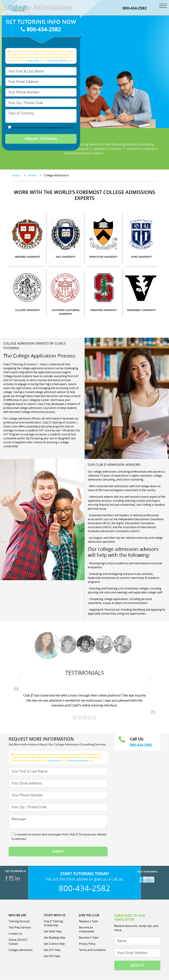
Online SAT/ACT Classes (18, 942)
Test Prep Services (20, 928)
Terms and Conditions (57, 61)
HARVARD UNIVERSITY (28, 257)
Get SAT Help (52, 956)
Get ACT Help (52, 950)
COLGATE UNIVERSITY (28, 310)
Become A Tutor (89, 938)
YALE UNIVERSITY (66, 257)
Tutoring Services (19, 921)
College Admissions (21, 950)
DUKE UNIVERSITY (141, 257)
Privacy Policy (33, 61)
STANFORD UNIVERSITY (103, 310)
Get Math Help (53, 932)
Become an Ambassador (87, 930)
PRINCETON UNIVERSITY (103, 257)
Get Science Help (54, 944)
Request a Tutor (89, 921)
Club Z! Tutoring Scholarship (53, 923)
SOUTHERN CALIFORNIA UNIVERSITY (66, 312)
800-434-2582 (135, 8)
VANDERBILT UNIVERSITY (141, 310)
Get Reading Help (54, 938)
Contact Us (15, 934)
